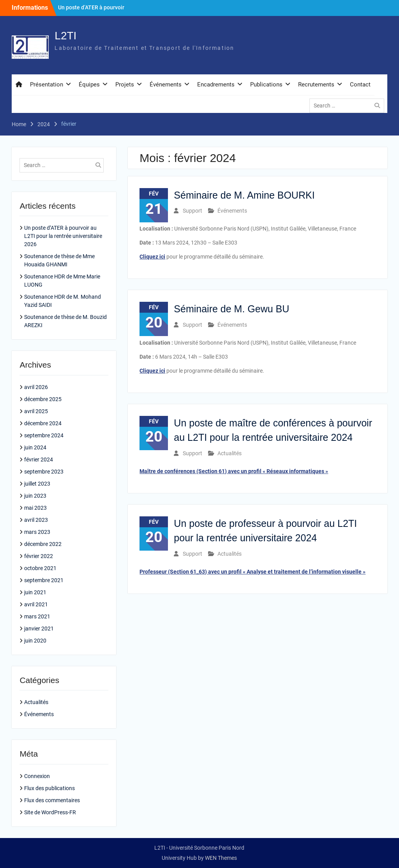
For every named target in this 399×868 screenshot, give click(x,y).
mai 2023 (35, 508)
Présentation (47, 85)
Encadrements (216, 85)
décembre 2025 (43, 399)
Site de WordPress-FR (50, 812)
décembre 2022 (43, 544)
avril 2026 (36, 387)
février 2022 (39, 556)
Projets (125, 85)
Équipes (89, 85)
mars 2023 (37, 532)
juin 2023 (35, 496)
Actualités (230, 453)
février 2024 (39, 460)
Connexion (37, 776)
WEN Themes (221, 858)
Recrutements (316, 85)
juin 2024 (35, 447)
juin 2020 (35, 641)
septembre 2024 (44, 435)
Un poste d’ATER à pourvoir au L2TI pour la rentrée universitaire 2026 (63, 236)
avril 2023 (36, 520)
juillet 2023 (37, 484)
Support (192, 211)
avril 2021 (36, 604)
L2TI (65, 36)
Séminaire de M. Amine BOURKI (244, 195)
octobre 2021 (40, 568)
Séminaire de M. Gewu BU (231, 309)
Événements (166, 85)
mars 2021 (37, 616)
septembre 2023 (44, 472)
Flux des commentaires (52, 800)
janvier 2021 (39, 629)
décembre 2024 (43, 423)
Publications (266, 85)
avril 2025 (36, 411)
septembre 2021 (44, 580)
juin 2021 (35, 592)
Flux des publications (49, 788)
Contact (360, 85)
